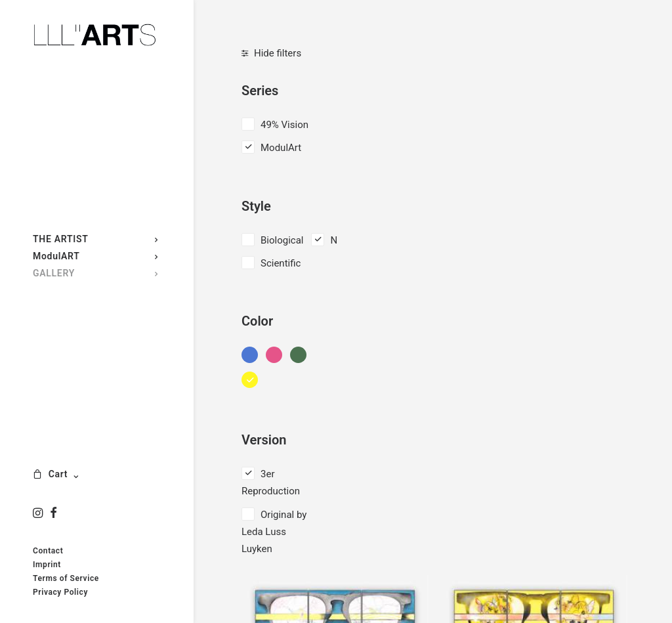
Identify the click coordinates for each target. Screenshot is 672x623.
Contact (48, 551)
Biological (282, 240)
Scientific (281, 263)
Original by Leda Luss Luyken (274, 532)
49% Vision (284, 125)
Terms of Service (66, 578)
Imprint (47, 565)
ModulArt (281, 148)
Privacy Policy (60, 592)
